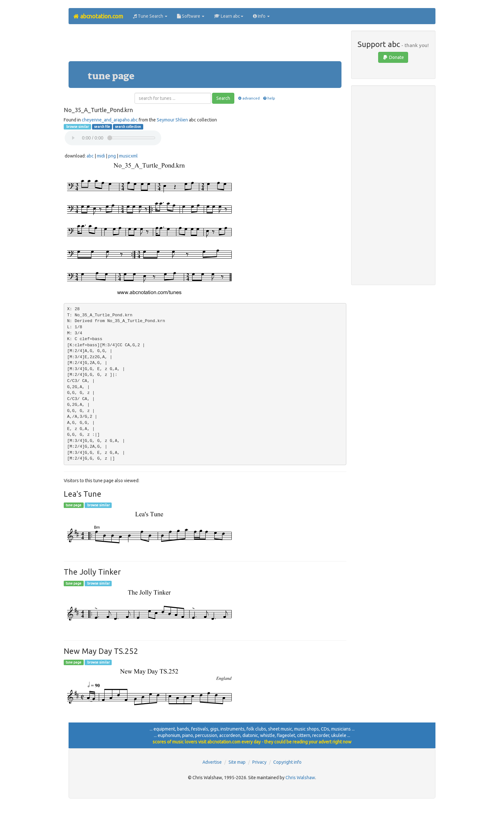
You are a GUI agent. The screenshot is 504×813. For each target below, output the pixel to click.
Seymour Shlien (172, 120)
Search (223, 98)
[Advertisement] (205, 45)
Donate (393, 57)
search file (102, 127)
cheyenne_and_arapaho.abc (110, 120)
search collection (128, 127)
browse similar (77, 127)
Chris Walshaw (300, 778)
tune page (74, 505)
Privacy (259, 762)
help (269, 98)
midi (101, 156)
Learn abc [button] (229, 16)
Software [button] (191, 16)
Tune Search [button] (150, 16)
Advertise (212, 762)
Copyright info (287, 762)
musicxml (128, 156)
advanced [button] (248, 98)
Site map (237, 762)
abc (90, 156)
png (112, 156)
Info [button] (261, 16)
